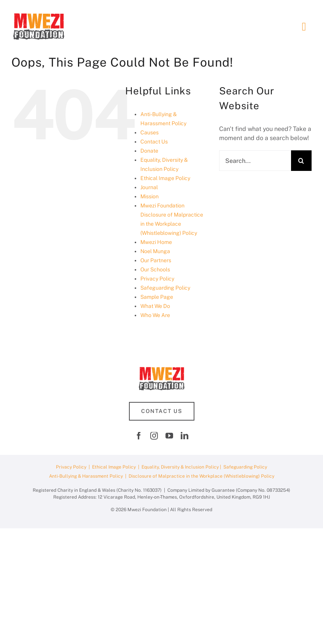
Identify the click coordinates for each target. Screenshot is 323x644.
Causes (150, 132)
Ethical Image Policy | (117, 467)
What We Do (155, 306)
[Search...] (255, 161)
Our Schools (155, 269)
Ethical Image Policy (165, 178)
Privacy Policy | (74, 467)
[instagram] (154, 436)
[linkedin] (185, 436)
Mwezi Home (156, 242)
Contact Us (154, 142)
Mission (150, 196)
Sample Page (157, 297)
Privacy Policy (157, 279)
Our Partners (156, 260)
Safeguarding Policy (165, 288)
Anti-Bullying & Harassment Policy (86, 476)
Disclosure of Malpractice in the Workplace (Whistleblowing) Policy (201, 476)
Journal (149, 187)
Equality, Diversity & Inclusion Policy (180, 467)
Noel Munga (155, 251)
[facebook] (139, 436)
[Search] (301, 161)
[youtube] (169, 436)
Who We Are (155, 315)
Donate (149, 151)
